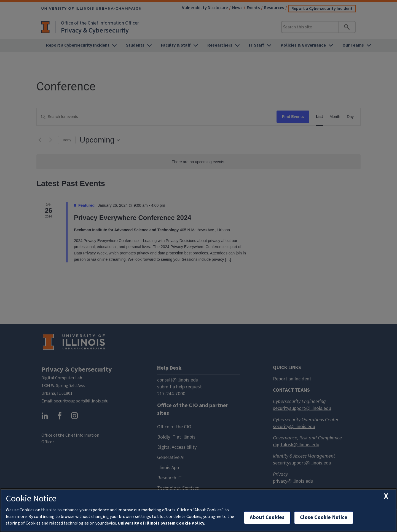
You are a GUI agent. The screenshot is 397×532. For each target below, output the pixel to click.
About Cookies (267, 518)
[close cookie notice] (386, 496)
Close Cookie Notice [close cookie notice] (324, 518)
